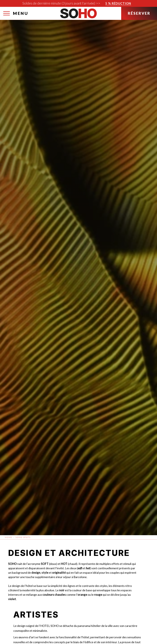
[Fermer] (154, 4)
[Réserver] (139, 13)
